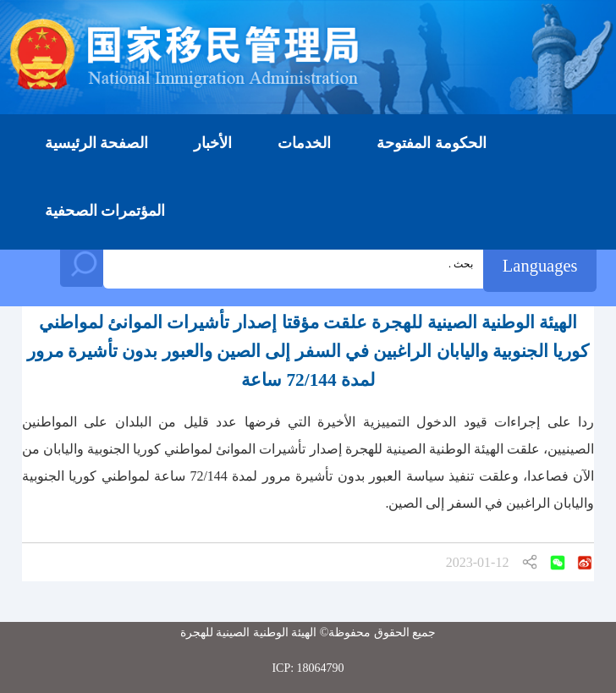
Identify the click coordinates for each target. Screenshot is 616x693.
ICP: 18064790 (308, 668)
